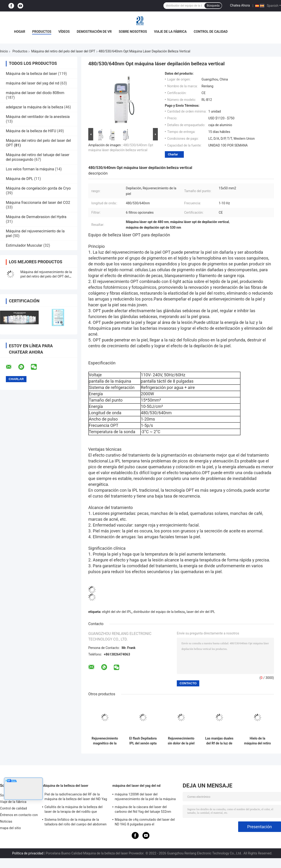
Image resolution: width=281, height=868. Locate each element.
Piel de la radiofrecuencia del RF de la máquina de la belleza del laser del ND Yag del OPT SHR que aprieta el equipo (76, 797)
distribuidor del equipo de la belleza (159, 612)
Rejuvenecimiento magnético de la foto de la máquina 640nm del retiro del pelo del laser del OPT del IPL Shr (105, 741)
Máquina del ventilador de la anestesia (38, 117)
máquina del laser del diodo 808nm (35, 93)
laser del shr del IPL (201, 612)
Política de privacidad (28, 853)
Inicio (4, 51)
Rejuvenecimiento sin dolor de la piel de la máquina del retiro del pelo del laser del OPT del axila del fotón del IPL (181, 741)
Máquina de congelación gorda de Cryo (38, 188)
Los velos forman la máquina (30, 169)
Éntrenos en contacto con (19, 815)
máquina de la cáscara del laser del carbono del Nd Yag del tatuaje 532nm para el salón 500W (143, 810)
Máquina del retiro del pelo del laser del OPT (63, 51)
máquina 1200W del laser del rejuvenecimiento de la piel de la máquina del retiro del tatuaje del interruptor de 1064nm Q (145, 797)
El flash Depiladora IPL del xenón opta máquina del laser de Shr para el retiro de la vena (143, 741)
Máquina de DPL (20, 179)
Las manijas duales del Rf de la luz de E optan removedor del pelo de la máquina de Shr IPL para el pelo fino (219, 741)
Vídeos (64, 32)
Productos (42, 32)
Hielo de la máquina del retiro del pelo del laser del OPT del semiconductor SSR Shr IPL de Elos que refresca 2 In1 (257, 741)
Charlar (173, 154)
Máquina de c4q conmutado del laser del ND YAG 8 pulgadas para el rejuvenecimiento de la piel (145, 823)
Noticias (6, 821)
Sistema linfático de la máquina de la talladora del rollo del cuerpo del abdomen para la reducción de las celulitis (76, 823)
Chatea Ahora (240, 5)
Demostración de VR (94, 32)
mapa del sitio (10, 828)
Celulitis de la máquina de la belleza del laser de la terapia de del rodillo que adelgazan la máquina (74, 810)
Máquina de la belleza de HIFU (31, 131)
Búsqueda (213, 6)
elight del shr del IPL (117, 612)
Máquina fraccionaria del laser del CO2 (38, 203)
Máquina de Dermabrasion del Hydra (36, 217)
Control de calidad (211, 32)
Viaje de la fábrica (170, 32)
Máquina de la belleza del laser (31, 74)
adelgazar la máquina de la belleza (35, 107)
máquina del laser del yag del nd (33, 83)
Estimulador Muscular (25, 245)
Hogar (20, 32)
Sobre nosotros (133, 32)
